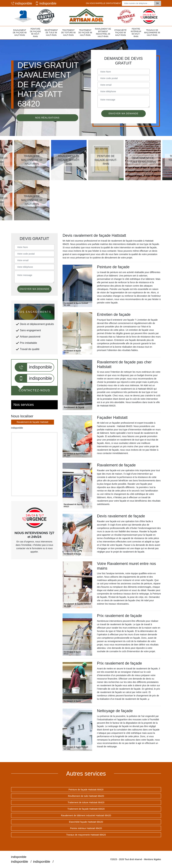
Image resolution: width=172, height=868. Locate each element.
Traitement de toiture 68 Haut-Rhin (68, 33)
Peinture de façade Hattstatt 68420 (86, 790)
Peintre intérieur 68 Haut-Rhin (136, 33)
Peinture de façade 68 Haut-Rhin (35, 33)
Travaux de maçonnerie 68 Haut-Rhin (152, 33)
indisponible (22, 3)
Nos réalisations (47, 118)
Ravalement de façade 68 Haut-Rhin (20, 33)
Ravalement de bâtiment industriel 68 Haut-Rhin (103, 33)
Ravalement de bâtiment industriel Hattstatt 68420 (86, 815)
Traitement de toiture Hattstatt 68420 (86, 802)
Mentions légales (152, 859)
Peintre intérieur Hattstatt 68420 (86, 828)
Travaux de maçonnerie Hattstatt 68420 (86, 835)
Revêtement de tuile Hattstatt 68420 (86, 796)
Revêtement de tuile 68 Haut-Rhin (51, 33)
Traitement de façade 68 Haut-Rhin (85, 33)
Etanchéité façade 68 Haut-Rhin (120, 33)
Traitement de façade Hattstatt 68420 (86, 809)
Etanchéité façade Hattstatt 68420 (86, 822)
